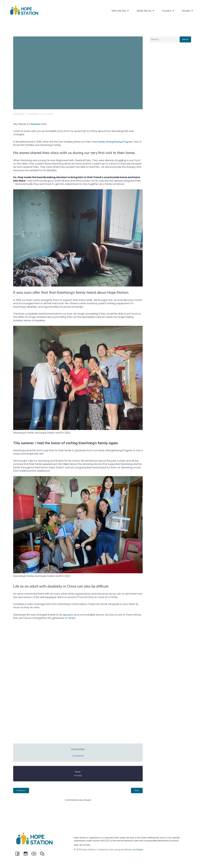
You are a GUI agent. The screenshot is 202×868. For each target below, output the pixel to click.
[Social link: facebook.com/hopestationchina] (19, 854)
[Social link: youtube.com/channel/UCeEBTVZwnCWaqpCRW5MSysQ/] (35, 854)
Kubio (140, 850)
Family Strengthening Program (115, 142)
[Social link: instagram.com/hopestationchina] (27, 854)
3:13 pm (50, 114)
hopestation (19, 114)
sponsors (68, 615)
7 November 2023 (36, 114)
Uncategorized (78, 756)
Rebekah (36, 124)
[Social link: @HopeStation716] (43, 854)
